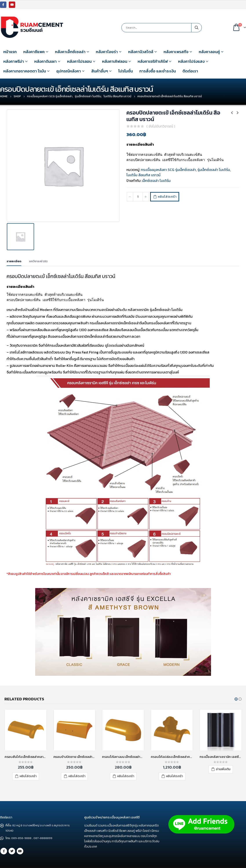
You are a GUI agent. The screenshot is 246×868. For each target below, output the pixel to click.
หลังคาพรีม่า (14, 61)
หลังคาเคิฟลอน (115, 61)
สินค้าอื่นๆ (100, 71)
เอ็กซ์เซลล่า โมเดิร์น (156, 181)
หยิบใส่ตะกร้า (168, 197)
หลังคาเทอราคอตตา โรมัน (25, 71)
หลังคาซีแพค (34, 52)
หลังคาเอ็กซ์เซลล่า (70, 52)
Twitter (12, 838)
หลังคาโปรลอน (79, 61)
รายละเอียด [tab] (14, 252)
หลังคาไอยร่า (107, 52)
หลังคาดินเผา (46, 61)
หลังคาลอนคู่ (209, 52)
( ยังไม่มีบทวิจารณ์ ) (161, 126)
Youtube (20, 838)
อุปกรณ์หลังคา (69, 71)
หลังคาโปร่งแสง (191, 61)
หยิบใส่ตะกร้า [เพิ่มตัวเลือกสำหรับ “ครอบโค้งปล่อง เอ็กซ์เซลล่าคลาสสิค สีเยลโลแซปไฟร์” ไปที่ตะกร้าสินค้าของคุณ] (174, 767)
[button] (236, 690)
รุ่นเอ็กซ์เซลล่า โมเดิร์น (214, 170)
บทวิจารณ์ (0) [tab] (38, 252)
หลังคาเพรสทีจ (176, 52)
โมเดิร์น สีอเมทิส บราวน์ (143, 175)
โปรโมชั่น (126, 71)
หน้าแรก (10, 52)
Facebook (4, 838)
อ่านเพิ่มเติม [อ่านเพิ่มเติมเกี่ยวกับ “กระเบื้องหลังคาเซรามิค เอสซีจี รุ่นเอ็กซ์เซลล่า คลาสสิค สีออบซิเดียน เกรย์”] (223, 760)
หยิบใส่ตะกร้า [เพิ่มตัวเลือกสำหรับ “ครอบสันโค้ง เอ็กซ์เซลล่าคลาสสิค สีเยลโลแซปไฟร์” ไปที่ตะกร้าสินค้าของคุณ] (28, 767)
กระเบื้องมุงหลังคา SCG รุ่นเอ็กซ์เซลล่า (168, 170)
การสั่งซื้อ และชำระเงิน (158, 71)
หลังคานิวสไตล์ (141, 52)
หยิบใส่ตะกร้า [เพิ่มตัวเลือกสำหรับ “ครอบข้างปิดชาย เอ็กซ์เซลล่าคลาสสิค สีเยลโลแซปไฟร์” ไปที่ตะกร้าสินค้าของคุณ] (77, 767)
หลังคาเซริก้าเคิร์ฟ (153, 61)
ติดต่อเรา (190, 71)
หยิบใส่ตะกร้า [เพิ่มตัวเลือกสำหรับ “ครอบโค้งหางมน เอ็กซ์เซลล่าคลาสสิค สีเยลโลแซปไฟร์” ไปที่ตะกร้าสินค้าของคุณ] (126, 767)
